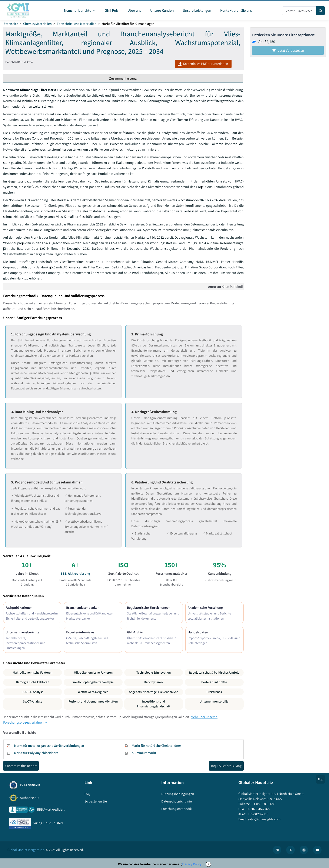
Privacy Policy (192, 864)
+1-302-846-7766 (258, 809)
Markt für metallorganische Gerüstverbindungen (49, 746)
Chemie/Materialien (37, 24)
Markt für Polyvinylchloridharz (36, 753)
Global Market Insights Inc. (26, 850)
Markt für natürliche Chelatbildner (156, 746)
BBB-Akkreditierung (75, 574)
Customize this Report (21, 766)
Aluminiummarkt (144, 753)
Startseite (11, 24)
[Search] (320, 11)
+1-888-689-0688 (263, 804)
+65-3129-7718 (258, 814)
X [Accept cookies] (208, 864)
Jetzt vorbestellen (288, 51)
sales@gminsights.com (264, 819)
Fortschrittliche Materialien (77, 24)
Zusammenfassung (123, 78)
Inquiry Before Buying (226, 766)
